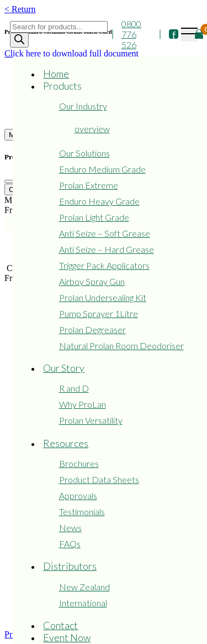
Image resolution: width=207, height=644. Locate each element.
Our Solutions (84, 153)
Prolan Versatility (91, 420)
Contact (60, 625)
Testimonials (82, 511)
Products (62, 86)
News (70, 528)
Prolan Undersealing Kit (103, 297)
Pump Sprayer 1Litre (99, 313)
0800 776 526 (131, 34)
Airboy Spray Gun (92, 281)
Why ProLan (83, 404)
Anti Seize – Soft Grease (105, 233)
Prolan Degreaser (92, 329)
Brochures (79, 463)
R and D (74, 388)
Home (56, 74)
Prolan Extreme (89, 185)
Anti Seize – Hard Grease (107, 249)
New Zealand (84, 587)
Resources (66, 443)
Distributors (70, 566)
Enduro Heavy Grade (99, 201)
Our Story (64, 368)
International (83, 603)
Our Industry (83, 106)
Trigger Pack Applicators (104, 265)
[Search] (19, 40)
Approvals (78, 495)
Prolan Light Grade (94, 217)
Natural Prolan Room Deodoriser (121, 346)
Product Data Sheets (99, 479)
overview (92, 129)
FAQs (70, 544)
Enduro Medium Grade (102, 169)
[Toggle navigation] (189, 35)
